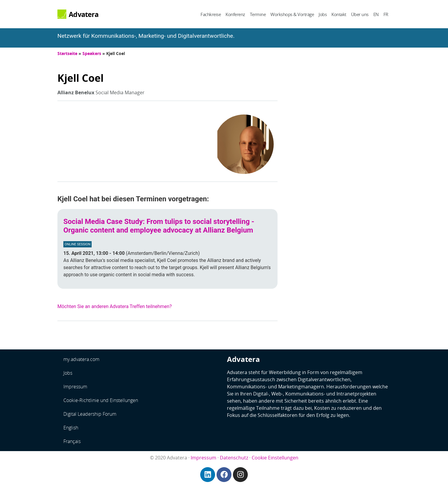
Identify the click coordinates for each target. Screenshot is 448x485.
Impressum (75, 387)
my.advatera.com (81, 359)
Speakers (92, 53)
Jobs (323, 14)
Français (72, 441)
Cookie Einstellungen (275, 458)
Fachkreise (211, 14)
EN (376, 14)
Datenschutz (234, 458)
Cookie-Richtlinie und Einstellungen (101, 400)
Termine (258, 14)
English (71, 428)
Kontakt (339, 14)
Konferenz (235, 14)
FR (386, 14)
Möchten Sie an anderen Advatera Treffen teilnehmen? (115, 306)
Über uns (360, 14)
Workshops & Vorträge (292, 14)
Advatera (84, 14)
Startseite (67, 53)
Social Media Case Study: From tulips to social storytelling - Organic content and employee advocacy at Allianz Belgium (159, 226)
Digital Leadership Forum (90, 414)
